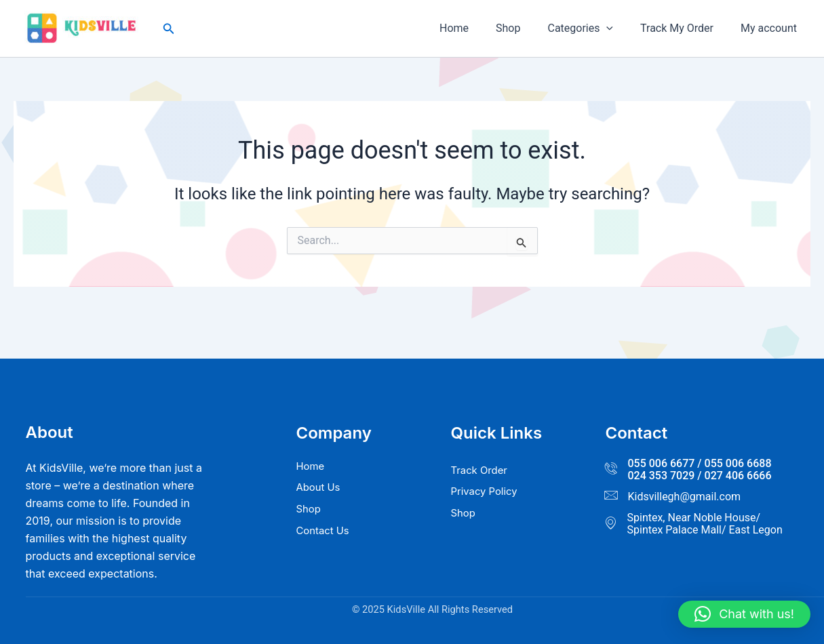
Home (478, 28)
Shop (527, 28)
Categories (594, 28)
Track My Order (685, 28)
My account (771, 28)
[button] (169, 29)
